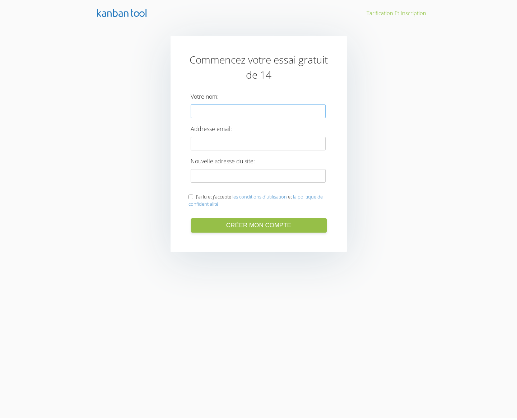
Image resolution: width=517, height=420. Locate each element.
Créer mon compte (259, 225)
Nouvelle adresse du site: (223, 161)
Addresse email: (211, 129)
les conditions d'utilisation (260, 197)
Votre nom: (205, 97)
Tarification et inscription (396, 13)
